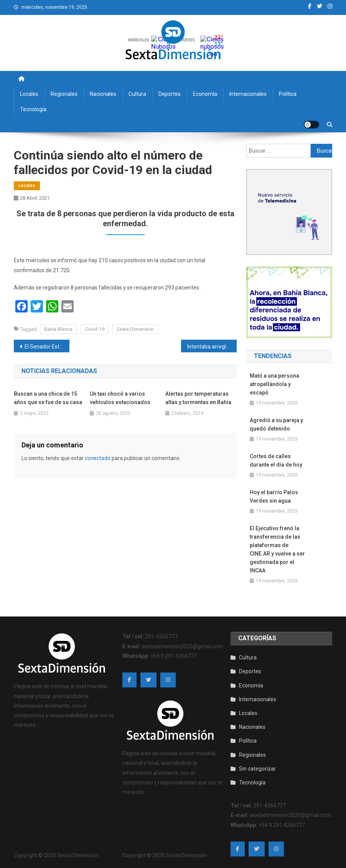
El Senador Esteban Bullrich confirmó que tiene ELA (47, 347)
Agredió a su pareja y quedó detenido (276, 424)
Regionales (64, 94)
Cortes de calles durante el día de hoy (276, 460)
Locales (29, 94)
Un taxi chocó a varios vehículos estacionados (120, 398)
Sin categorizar (257, 769)
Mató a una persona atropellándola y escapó (274, 384)
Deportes (170, 94)
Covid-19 (95, 329)
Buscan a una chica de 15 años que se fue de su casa (48, 398)
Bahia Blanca (58, 329)
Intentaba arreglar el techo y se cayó (212, 347)
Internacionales (248, 94)
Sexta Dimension (135, 329)
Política (288, 94)
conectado (98, 458)
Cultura (137, 94)
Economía (205, 94)
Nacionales (103, 94)
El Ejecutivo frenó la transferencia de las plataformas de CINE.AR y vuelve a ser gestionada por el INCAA (277, 549)
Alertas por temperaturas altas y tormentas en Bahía (198, 398)
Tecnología (33, 109)
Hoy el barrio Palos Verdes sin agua (274, 496)
